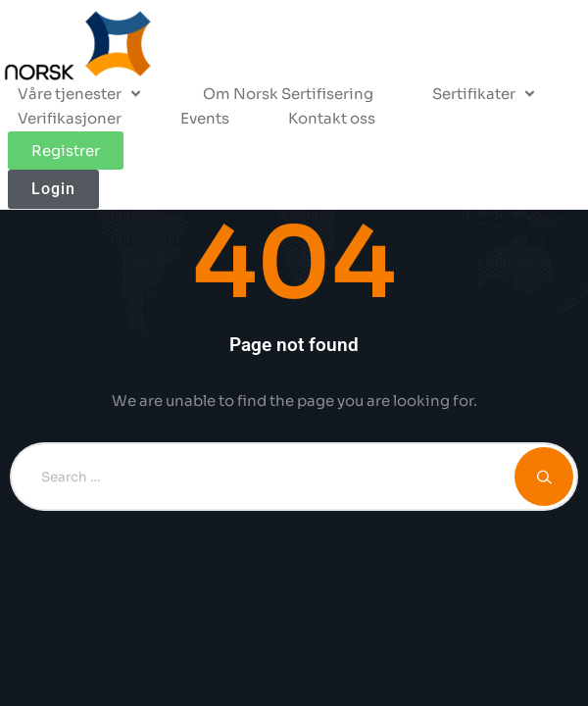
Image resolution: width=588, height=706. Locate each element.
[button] (485, 94)
